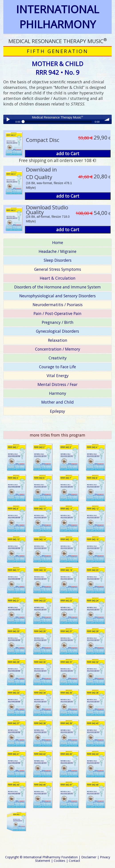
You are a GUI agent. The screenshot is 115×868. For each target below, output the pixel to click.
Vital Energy (58, 376)
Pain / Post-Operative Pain (57, 313)
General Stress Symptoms (58, 269)
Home (58, 242)
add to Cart (68, 154)
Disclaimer (89, 857)
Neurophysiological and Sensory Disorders (57, 296)
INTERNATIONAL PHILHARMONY (57, 17)
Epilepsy (57, 411)
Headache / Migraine (57, 251)
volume (107, 119)
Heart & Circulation (58, 278)
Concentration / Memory (58, 349)
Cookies (59, 861)
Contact (74, 861)
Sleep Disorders (58, 260)
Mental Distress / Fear (57, 384)
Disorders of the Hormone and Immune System (57, 287)
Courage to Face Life (57, 367)
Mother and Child (57, 402)
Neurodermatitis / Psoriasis (58, 305)
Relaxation (58, 340)
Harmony (58, 393)
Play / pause (8, 119)
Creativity (58, 358)
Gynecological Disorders (57, 331)
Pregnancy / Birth (58, 322)
